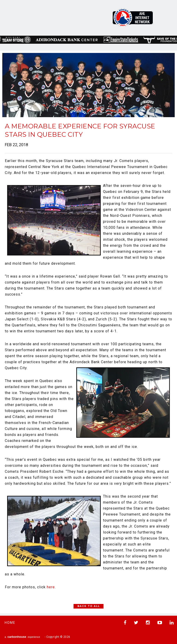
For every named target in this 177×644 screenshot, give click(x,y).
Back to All (89, 606)
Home (10, 623)
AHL (133, 17)
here (51, 587)
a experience (22, 637)
